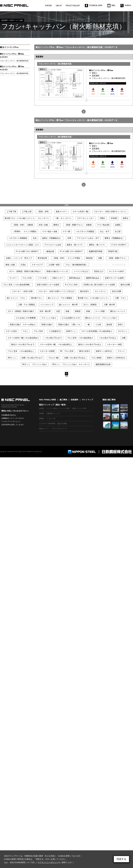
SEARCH (126, 5)
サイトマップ (88, 400)
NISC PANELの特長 (47, 400)
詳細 (66, 205)
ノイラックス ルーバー (59, 429)
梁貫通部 (96, 76)
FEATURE (48, 6)
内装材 (41, 413)
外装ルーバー (44, 429)
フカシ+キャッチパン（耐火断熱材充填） (15, 61)
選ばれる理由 (62, 424)
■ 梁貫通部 (4, 57)
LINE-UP (59, 6)
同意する (121, 859)
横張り (95, 73)
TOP (66, 375)
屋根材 (41, 419)
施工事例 (63, 400)
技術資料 (74, 400)
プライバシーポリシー (49, 862)
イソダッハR (51, 419)
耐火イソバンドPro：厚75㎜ (12, 67)
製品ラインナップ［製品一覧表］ (53, 405)
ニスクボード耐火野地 (47, 424)
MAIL (111, 5)
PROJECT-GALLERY (73, 6)
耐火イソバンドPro (9, 47)
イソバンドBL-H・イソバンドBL (58, 408)
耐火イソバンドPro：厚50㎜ (12, 54)
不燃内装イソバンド (53, 413)
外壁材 (41, 408)
